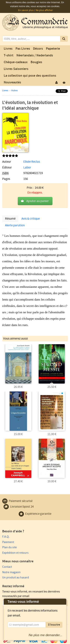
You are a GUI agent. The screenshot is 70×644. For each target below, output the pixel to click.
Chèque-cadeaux (16, 62)
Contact (7, 567)
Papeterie (53, 49)
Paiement (8, 542)
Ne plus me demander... (45, 635)
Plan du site (10, 547)
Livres (8, 49)
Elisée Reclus (32, 162)
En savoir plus (26, 10)
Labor (27, 168)
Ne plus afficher (44, 10)
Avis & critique (31, 219)
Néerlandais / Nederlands (35, 55)
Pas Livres (23, 49)
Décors (38, 49)
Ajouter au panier (38, 201)
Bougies (36, 62)
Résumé (10, 219)
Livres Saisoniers (16, 69)
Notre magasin (11, 572)
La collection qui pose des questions (30, 76)
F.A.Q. (6, 537)
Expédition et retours (15, 553)
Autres (14, 91)
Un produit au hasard (16, 577)
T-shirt (9, 55)
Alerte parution (15, 225)
